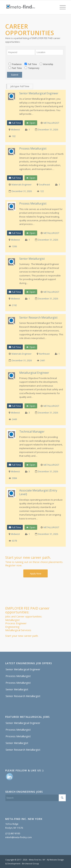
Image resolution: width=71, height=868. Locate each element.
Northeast (44, 354)
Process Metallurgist (33, 149)
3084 (14, 478)
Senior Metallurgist (32, 259)
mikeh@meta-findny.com (18, 837)
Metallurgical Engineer (34, 373)
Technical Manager (32, 432)
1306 (14, 246)
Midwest (15, 129)
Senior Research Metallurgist (38, 318)
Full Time (31, 64)
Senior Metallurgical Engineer (39, 93)
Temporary (32, 68)
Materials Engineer (22, 184)
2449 (14, 419)
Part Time (15, 68)
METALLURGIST (51, 123)
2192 (14, 305)
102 (14, 136)
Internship (46, 64)
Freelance (15, 64)
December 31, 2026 (48, 129)
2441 (43, 360)
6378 (14, 541)
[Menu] (61, 7)
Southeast (44, 184)
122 (42, 191)
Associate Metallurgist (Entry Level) (38, 492)
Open (32, 123)
